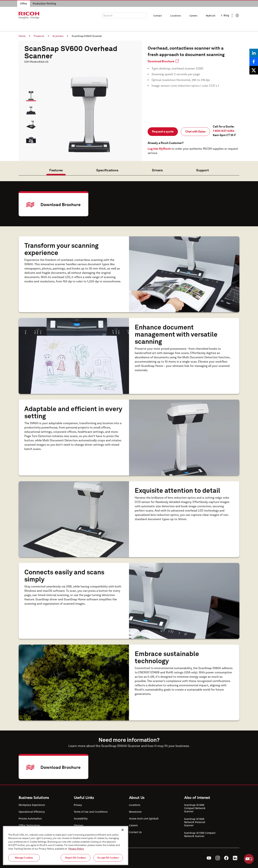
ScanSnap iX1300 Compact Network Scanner (200, 835)
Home (24, 36)
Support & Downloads (132, 26)
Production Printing (44, 4)
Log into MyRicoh (159, 149)
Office (24, 4)
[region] (66, 846)
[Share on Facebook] (254, 62)
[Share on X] (254, 70)
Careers (193, 16)
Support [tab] (202, 170)
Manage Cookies (24, 858)
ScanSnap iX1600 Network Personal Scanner (195, 822)
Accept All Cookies (108, 858)
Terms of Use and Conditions (91, 812)
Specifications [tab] (107, 170)
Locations (176, 16)
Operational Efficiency (32, 812)
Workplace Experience (32, 805)
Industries (85, 26)
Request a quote (163, 132)
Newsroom (135, 812)
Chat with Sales (195, 132)
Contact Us (135, 832)
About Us (158, 26)
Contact (158, 16)
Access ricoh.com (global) (144, 819)
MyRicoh (211, 16)
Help (249, 859)
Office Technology (29, 825)
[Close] (123, 830)
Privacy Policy (76, 849)
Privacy (78, 805)
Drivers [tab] (157, 170)
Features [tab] (56, 170)
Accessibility (81, 819)
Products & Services (60, 26)
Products (41, 36)
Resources (105, 26)
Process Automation (30, 819)
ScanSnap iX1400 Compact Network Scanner (195, 808)
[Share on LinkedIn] (254, 53)
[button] (29, 94)
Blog (225, 15)
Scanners (60, 36)
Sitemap (79, 825)
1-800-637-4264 (224, 131)
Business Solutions (30, 26)
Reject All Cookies (75, 858)
